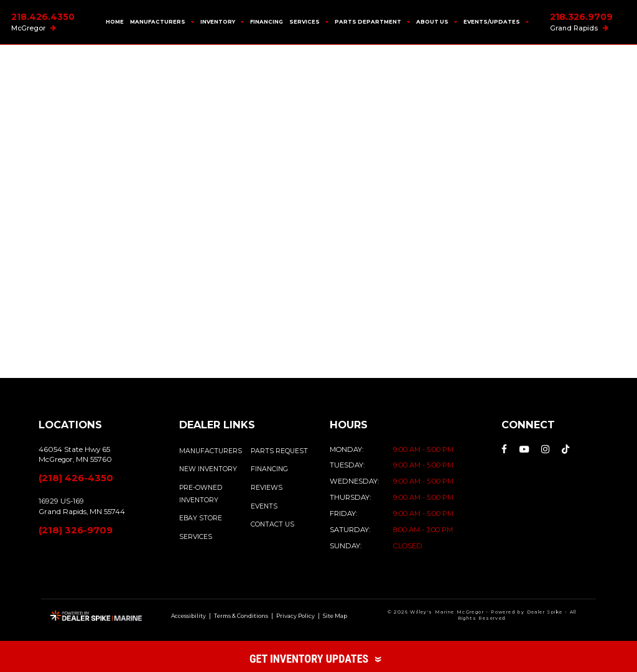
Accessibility (188, 616)
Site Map (335, 616)
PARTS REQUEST (279, 451)
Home (115, 22)
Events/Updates (496, 22)
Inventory (222, 22)
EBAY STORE (201, 518)
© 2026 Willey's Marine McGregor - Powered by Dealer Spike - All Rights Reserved (482, 615)
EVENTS (264, 506)
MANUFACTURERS (211, 451)
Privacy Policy (295, 616)
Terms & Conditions (241, 616)
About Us (437, 22)
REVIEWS (267, 488)
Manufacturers (162, 22)
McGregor (34, 28)
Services (309, 22)
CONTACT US (272, 524)
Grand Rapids (579, 28)
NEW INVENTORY (208, 469)
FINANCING (269, 469)
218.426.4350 (43, 17)
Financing (267, 22)
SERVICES (196, 537)
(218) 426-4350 (76, 478)
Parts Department (372, 22)
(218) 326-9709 (76, 530)
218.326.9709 (581, 17)
